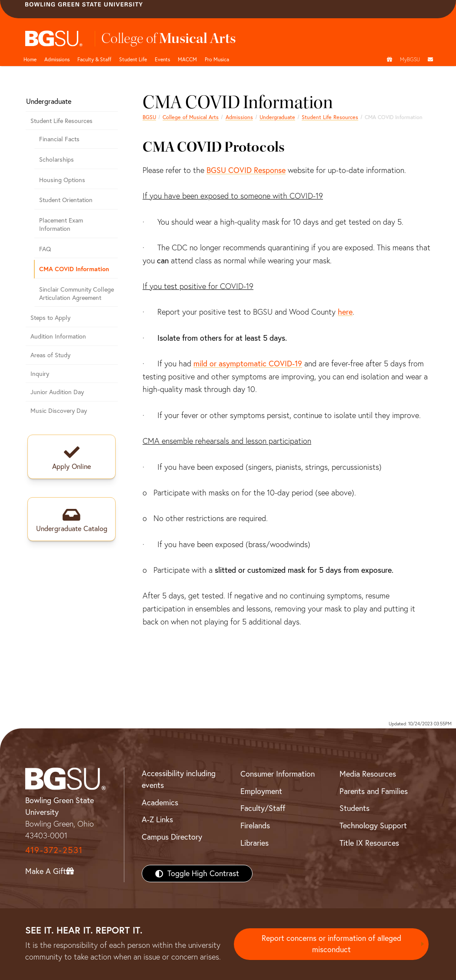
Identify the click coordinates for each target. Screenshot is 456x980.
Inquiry (40, 374)
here (345, 312)
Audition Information (58, 336)
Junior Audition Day (57, 392)
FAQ (45, 249)
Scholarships (57, 159)
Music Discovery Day (59, 411)
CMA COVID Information (74, 269)
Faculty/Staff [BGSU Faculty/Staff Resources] (263, 808)
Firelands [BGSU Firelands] (255, 826)
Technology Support (373, 826)
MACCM (187, 59)
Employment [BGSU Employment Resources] (261, 791)
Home (30, 59)
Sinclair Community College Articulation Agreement (77, 294)
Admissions (57, 59)
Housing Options (62, 180)
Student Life (133, 59)
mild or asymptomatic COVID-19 (248, 364)
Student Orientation (66, 200)
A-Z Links (157, 819)
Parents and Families (374, 791)
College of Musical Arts (191, 117)
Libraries (255, 843)
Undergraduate (277, 117)
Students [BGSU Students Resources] (354, 808)
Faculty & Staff (94, 59)
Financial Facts (59, 139)
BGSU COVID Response (246, 170)
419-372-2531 (54, 850)
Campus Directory (172, 837)
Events (162, 59)
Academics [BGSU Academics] (160, 802)
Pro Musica (217, 59)
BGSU (149, 117)
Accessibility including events (179, 779)
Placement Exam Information (61, 224)
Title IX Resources (369, 843)
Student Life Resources (330, 117)
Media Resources (368, 774)
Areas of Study (50, 355)
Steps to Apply (50, 318)
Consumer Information (278, 774)
